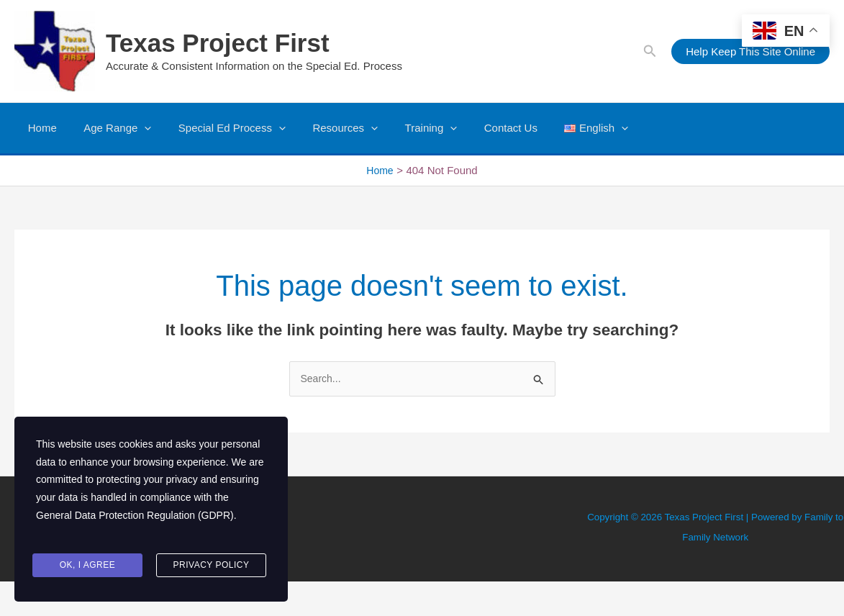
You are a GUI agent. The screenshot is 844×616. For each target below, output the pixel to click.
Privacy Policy (212, 567)
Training (407, 128)
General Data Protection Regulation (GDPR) (135, 528)
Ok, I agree (88, 567)
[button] (650, 51)
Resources (326, 128)
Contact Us (481, 128)
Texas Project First (218, 43)
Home (40, 128)
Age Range (109, 128)
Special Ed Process (218, 128)
